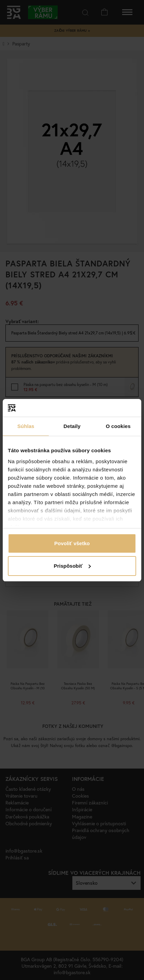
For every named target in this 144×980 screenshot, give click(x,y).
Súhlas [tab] (26, 426)
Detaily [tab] (72, 426)
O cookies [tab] (118, 426)
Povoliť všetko (72, 543)
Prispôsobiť (72, 566)
